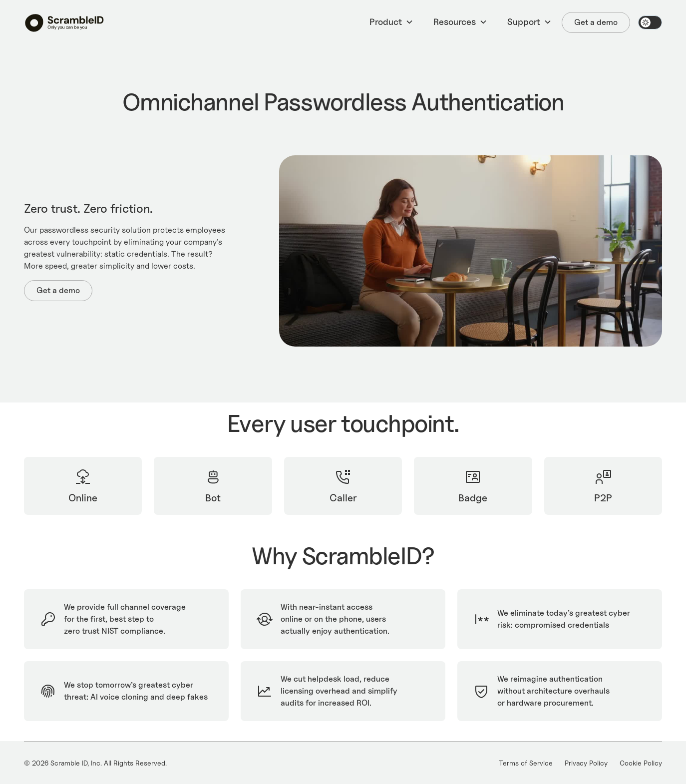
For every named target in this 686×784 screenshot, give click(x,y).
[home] (64, 23)
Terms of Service (526, 763)
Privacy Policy (586, 763)
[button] (391, 22)
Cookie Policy (641, 763)
